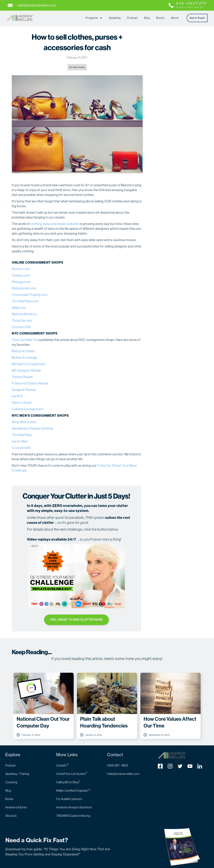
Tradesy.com (21, 275)
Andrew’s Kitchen (16, 807)
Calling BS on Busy (68, 782)
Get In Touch (197, 18)
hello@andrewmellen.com (123, 773)
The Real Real (22, 435)
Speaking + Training (17, 773)
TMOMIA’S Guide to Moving (73, 815)
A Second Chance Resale (30, 383)
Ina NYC (18, 396)
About (175, 18)
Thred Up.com (22, 320)
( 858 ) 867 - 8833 (118, 765)
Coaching (11, 782)
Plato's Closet (22, 403)
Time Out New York (26, 340)
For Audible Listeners (69, 799)
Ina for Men (20, 441)
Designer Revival (24, 390)
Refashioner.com (24, 288)
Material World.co (24, 314)
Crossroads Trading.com (30, 295)
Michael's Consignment (29, 364)
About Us (11, 815)
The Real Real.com (25, 301)
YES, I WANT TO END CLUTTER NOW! (76, 620)
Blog (147, 18)
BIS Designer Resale (26, 370)
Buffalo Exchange (24, 357)
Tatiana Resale (22, 377)
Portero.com (21, 269)
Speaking (115, 18)
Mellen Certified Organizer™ (73, 790)
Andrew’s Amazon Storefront (74, 807)
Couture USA (21, 327)
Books (160, 18)
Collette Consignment (28, 409)
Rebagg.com (21, 282)
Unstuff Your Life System (72, 773)
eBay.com (19, 308)
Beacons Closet (23, 351)
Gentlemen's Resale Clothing (32, 428)
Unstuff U (62, 765)
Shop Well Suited (24, 422)
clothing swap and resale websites (55, 224)
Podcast (132, 18)
